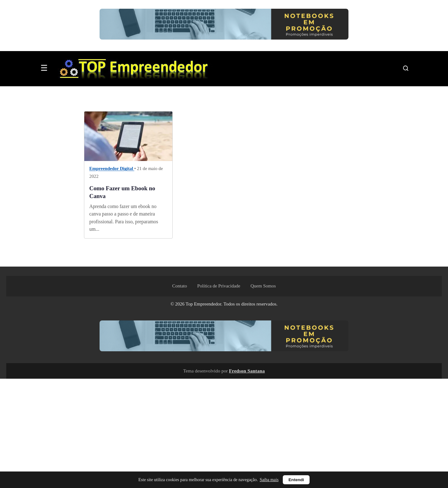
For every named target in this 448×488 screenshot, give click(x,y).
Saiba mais (269, 480)
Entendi (296, 480)
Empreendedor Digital (112, 169)
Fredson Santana (247, 371)
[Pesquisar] (406, 68)
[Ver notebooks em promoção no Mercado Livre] (224, 26)
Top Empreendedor (203, 304)
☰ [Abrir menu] (44, 68)
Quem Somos (263, 286)
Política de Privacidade (219, 286)
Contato (180, 286)
